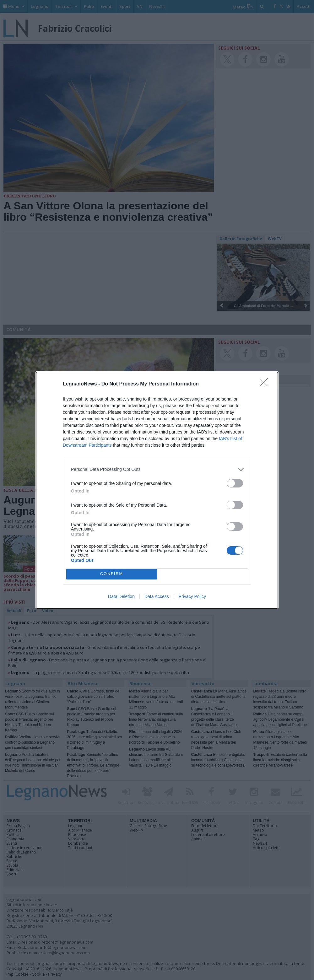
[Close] (266, 384)
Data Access (157, 596)
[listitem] (157, 469)
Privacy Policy (192, 596)
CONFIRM (112, 574)
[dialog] (157, 490)
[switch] (235, 483)
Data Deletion (121, 596)
